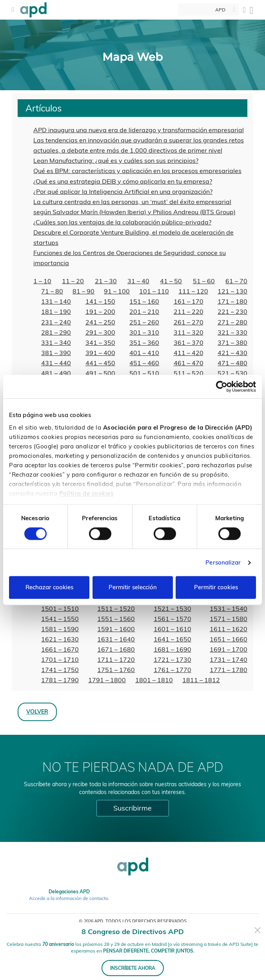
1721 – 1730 (172, 659)
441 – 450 (100, 363)
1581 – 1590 (60, 629)
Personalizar (223, 562)
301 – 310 (144, 332)
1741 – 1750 (60, 670)
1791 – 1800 (107, 680)
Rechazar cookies (49, 587)
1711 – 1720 (116, 659)
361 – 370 (189, 342)
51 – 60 (204, 281)
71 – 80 (52, 291)
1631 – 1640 (116, 639)
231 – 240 (56, 322)
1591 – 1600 (116, 629)
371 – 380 (232, 342)
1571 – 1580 (229, 619)
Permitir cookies (216, 587)
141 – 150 (100, 301)
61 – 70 (236, 281)
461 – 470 (189, 363)
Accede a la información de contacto (69, 898)
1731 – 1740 (229, 659)
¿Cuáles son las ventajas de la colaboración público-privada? (122, 222)
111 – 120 (193, 291)
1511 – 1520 (116, 608)
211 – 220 (189, 311)
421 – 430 (232, 353)
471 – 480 (232, 363)
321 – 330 (232, 332)
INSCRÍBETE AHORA (133, 968)
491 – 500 (100, 373)
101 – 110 (154, 291)
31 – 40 (138, 281)
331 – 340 (56, 342)
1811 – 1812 (201, 680)
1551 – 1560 (116, 619)
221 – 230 (232, 311)
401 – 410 (144, 353)
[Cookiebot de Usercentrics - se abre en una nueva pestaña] (222, 386)
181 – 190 (56, 311)
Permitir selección (133, 587)
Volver (37, 711)
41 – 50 (171, 281)
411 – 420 (189, 353)
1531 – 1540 (229, 608)
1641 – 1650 (172, 639)
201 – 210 (144, 311)
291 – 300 (100, 332)
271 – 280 (232, 322)
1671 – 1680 (116, 649)
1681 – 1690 (172, 649)
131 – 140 (56, 301)
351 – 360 (144, 342)
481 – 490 (56, 373)
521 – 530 (232, 373)
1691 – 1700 (229, 649)
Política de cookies (86, 493)
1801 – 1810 (154, 680)
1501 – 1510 (60, 608)
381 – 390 (56, 353)
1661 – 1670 (60, 649)
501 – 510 (144, 373)
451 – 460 (144, 363)
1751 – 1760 (116, 670)
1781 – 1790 (60, 680)
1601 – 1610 (172, 629)
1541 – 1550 (60, 619)
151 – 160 (144, 301)
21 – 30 (106, 281)
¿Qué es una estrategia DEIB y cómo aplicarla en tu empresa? (123, 181)
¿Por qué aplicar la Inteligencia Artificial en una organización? (123, 191)
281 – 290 (56, 332)
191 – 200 (100, 311)
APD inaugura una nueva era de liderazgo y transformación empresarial (139, 130)
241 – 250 (100, 322)
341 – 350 (100, 342)
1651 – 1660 (229, 639)
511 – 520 (189, 373)
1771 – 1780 (229, 670)
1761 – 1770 (172, 670)
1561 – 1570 (172, 619)
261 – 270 (189, 322)
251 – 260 (144, 322)
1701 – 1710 (60, 659)
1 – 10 (42, 281)
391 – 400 (100, 353)
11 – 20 (73, 281)
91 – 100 (117, 291)
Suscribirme (132, 808)
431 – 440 (56, 363)
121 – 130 (232, 291)
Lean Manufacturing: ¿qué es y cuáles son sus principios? (116, 160)
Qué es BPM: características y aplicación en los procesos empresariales (137, 171)
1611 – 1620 (229, 629)
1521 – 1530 (172, 608)
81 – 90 (83, 291)
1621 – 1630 (60, 639)
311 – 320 (189, 332)
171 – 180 (232, 301)
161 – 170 (189, 301)
